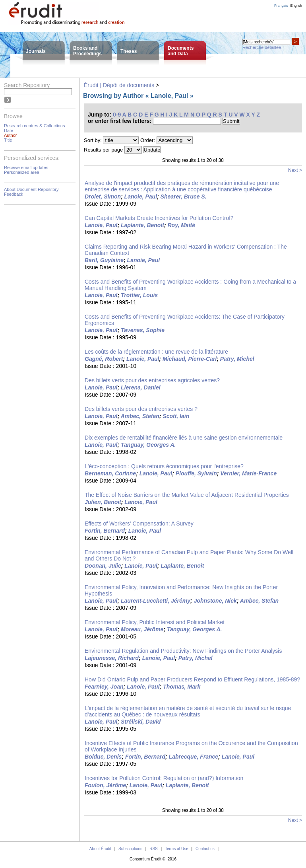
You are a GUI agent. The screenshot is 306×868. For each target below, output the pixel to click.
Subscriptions (130, 849)
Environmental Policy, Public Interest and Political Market (155, 622)
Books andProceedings (87, 51)
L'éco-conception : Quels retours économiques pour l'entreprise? (164, 466)
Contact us (205, 849)
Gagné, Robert (104, 359)
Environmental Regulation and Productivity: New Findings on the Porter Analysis (183, 651)
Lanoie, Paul (141, 197)
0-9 (117, 115)
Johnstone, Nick (215, 601)
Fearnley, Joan (104, 687)
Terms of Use (177, 849)
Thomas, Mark (182, 687)
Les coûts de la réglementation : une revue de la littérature (156, 352)
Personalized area (22, 172)
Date (9, 130)
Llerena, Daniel (141, 387)
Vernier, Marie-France (248, 473)
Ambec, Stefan (140, 416)
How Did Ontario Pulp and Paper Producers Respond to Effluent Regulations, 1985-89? (192, 679)
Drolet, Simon (103, 197)
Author (10, 135)
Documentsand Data (181, 51)
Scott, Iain (176, 416)
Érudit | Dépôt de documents (119, 85)
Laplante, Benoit (142, 225)
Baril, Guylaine (104, 260)
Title (8, 140)
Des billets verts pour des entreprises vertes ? (141, 409)
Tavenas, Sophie (143, 330)
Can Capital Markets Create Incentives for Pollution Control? (159, 218)
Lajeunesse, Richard (112, 658)
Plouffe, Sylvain (196, 473)
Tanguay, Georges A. (148, 445)
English (296, 6)
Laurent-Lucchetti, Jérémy (156, 601)
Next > (295, 170)
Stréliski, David (141, 722)
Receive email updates (26, 167)
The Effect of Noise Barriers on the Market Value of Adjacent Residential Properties (187, 495)
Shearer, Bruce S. (184, 197)
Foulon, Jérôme (105, 785)
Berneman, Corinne (110, 473)
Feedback (14, 194)
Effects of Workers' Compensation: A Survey (139, 524)
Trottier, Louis (139, 295)
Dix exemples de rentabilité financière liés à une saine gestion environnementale (184, 438)
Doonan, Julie (103, 566)
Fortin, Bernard (105, 531)
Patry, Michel (237, 359)
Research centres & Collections (34, 126)
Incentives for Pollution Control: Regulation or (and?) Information (164, 778)
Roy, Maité (182, 225)
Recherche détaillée (262, 47)
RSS (154, 849)
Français (281, 6)
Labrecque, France (194, 757)
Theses (129, 51)
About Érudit (100, 849)
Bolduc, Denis (103, 757)
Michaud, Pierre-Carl (190, 359)
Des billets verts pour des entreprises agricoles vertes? (152, 380)
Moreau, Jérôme (142, 629)
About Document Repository (31, 189)
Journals (36, 51)
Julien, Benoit (103, 502)
